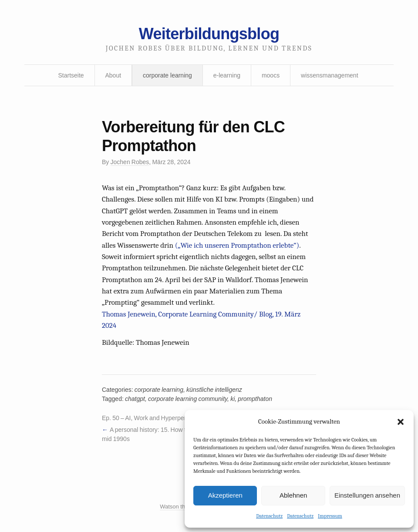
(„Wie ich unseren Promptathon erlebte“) (237, 245)
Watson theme (178, 507)
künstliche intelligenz (214, 390)
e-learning (227, 75)
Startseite (71, 75)
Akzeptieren (225, 495)
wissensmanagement (330, 75)
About (113, 75)
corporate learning (167, 75)
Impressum (330, 516)
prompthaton (255, 399)
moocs (271, 75)
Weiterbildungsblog (209, 34)
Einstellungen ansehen (367, 495)
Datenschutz (269, 516)
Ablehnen (293, 495)
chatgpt (135, 399)
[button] (401, 422)
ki (233, 399)
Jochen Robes (130, 162)
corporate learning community (188, 399)
